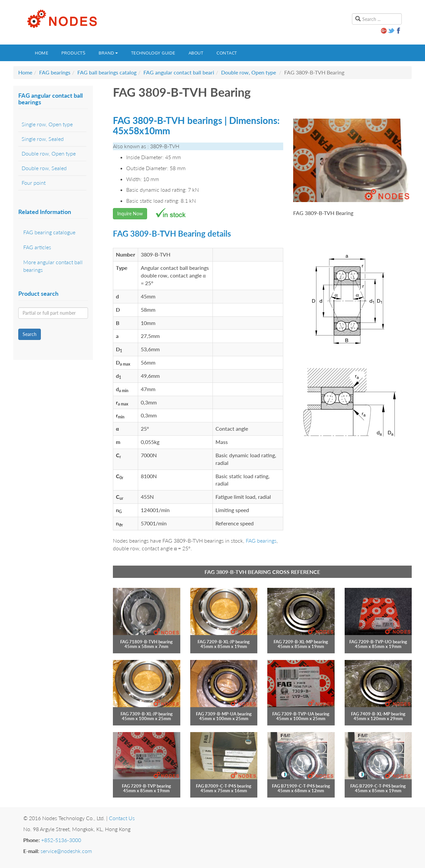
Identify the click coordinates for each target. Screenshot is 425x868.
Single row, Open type (47, 124)
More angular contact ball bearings (53, 266)
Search (30, 334)
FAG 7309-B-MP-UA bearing (224, 714)
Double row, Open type (249, 72)
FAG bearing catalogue (49, 232)
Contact (227, 53)
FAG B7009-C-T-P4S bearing (224, 786)
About (196, 53)
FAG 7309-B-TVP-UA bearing (301, 714)
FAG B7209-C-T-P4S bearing (378, 786)
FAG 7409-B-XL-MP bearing (378, 714)
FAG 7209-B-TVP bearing (146, 786)
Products (73, 53)
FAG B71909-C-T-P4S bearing (301, 786)
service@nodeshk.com (66, 851)
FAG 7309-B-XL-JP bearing (147, 714)
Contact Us (122, 818)
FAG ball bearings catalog (107, 72)
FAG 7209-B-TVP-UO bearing (378, 642)
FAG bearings (55, 72)
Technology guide (153, 53)
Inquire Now (130, 214)
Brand (108, 53)
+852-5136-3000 (61, 840)
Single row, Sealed (43, 139)
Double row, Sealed (44, 168)
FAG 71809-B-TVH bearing (146, 642)
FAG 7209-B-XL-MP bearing (301, 642)
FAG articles (37, 247)
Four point (34, 183)
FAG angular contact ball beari (179, 72)
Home (42, 53)
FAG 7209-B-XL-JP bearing (224, 642)
